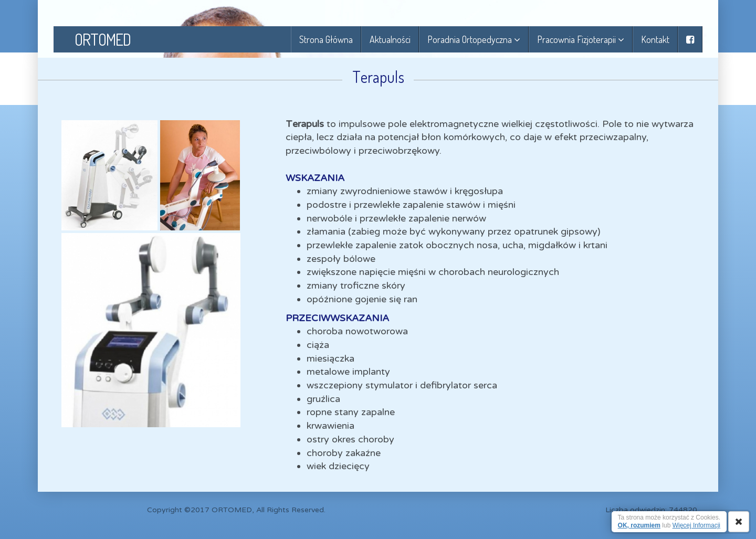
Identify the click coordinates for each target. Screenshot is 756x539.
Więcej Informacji (696, 525)
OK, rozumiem (639, 525)
